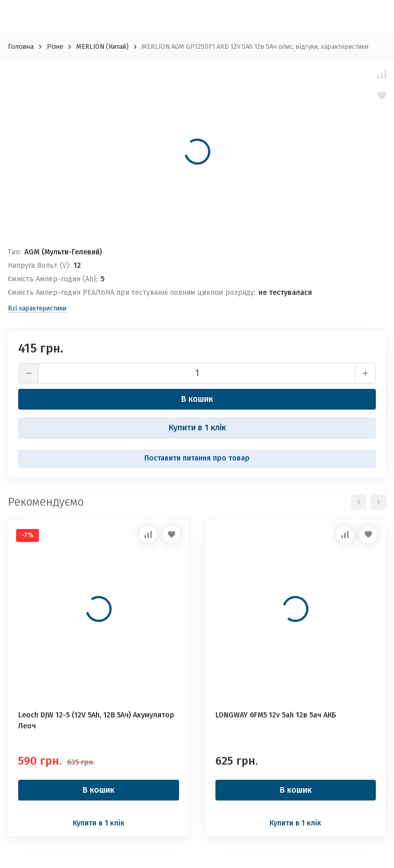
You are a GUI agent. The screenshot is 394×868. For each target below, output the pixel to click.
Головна (21, 46)
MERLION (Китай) (103, 46)
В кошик (197, 399)
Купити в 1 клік (197, 428)
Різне (55, 46)
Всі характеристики (37, 308)
